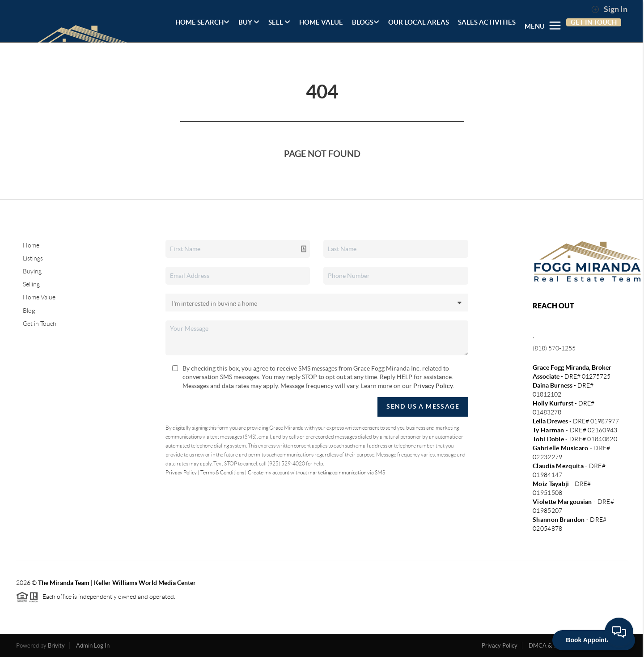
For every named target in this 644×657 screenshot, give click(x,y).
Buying (32, 271)
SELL (279, 22)
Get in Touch (40, 324)
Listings (33, 258)
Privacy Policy (433, 386)
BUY (249, 22)
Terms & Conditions (222, 472)
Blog (29, 311)
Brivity (56, 646)
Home (31, 245)
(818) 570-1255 (554, 348)
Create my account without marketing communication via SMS (316, 472)
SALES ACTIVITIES (487, 22)
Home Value (39, 297)
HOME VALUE (321, 22)
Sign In (609, 9)
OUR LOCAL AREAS (419, 22)
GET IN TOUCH (594, 22)
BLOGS (366, 22)
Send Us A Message (423, 406)
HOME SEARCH (202, 22)
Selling (31, 284)
